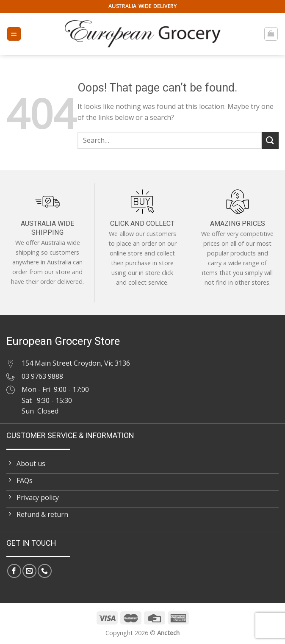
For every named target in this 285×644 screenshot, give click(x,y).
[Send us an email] (29, 571)
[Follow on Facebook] (14, 571)
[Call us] (45, 571)
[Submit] (270, 140)
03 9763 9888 (42, 376)
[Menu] (14, 34)
